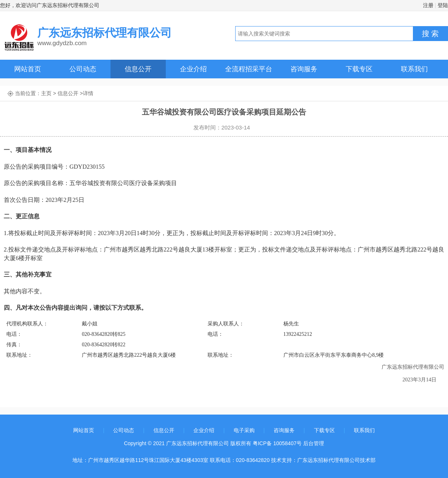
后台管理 (314, 443)
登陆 (443, 5)
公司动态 (83, 69)
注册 (428, 5)
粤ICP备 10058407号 (277, 443)
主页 (46, 93)
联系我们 (414, 69)
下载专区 (359, 69)
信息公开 (138, 69)
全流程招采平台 (249, 69)
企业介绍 (193, 69)
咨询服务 (304, 69)
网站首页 (28, 69)
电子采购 (244, 430)
